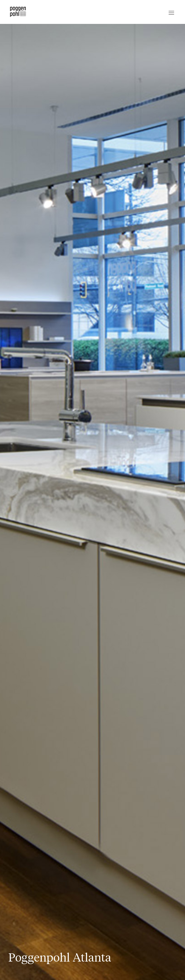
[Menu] (171, 12)
